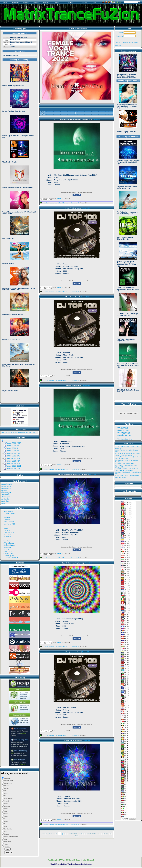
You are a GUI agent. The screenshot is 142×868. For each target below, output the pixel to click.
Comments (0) (75, 203)
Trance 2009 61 (13, 451)
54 (54, 834)
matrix (8, 513)
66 (83, 834)
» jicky (3, 503)
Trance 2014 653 (13, 464)
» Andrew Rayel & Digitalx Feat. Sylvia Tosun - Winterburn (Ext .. (128, 454)
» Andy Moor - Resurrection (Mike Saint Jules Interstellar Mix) (128, 458)
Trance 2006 (96, 119)
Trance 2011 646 (13, 456)
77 (107, 834)
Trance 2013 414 (13, 461)
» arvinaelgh (5, 499)
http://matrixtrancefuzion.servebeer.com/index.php (18, 432)
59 (69, 834)
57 (64, 834)
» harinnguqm (6, 497)
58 (67, 834)
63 (77, 834)
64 (79, 834)
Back (44, 834)
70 (92, 834)
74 (100, 834)
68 (88, 834)
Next (77, 836)
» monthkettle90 (6, 488)
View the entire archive (125, 439)
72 (96, 834)
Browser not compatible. (20, 216)
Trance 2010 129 (13, 453)
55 (56, 834)
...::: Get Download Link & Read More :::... (55, 203)
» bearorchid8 (6, 495)
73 (98, 834)
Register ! (119, 45)
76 (105, 834)
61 (73, 834)
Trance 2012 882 (13, 458)
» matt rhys (5, 501)
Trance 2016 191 (13, 469)
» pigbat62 (5, 490)
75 (102, 834)
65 (81, 834)
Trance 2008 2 (12, 448)
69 (90, 834)
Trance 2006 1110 (14, 443)
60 (71, 834)
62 (75, 834)
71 (94, 834)
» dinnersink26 (6, 486)
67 (86, 834)
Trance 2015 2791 (14, 466)
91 (111, 834)
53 (52, 834)
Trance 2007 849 (13, 446)
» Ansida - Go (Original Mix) (124, 464)
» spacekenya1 (6, 493)
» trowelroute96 (6, 484)
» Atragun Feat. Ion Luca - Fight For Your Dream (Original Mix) (127, 469)
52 (50, 834)
